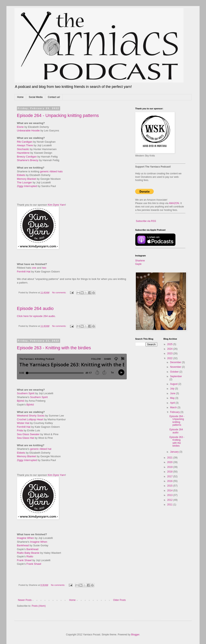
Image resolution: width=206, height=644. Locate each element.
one (34, 268)
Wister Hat (23, 423)
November (176, 367)
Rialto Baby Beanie (28, 553)
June (173, 393)
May (173, 398)
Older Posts (119, 600)
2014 (170, 491)
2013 (170, 495)
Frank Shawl (24, 560)
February (175, 412)
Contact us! (54, 97)
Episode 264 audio (35, 308)
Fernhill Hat (24, 272)
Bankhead (23, 545)
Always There (25, 145)
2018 (170, 472)
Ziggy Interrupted (27, 186)
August (174, 384)
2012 (170, 500)
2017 (170, 476)
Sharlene (140, 261)
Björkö (21, 401)
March (174, 407)
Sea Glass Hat (25, 438)
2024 (170, 349)
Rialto (30, 556)
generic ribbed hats (51, 171)
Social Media (36, 97)
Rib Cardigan (25, 142)
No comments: (59, 293)
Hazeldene (23, 153)
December (176, 362)
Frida (20, 430)
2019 (170, 467)
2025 (170, 344)
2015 (170, 486)
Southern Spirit (26, 393)
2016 (170, 481)
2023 (170, 353)
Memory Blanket (26, 179)
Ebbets (21, 175)
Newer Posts (25, 600)
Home (20, 97)
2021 (170, 458)
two (44, 268)
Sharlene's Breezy (28, 160)
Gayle (138, 264)
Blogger (135, 635)
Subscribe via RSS (146, 221)
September (176, 376)
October (175, 372)
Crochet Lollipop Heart (30, 419)
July (173, 389)
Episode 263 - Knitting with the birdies (54, 348)
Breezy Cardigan (27, 157)
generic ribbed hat (41, 449)
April (173, 403)
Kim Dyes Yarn (56, 205)
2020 (170, 462)
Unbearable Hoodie (28, 131)
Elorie (20, 127)
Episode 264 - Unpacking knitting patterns (58, 115)
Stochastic (23, 149)
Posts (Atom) (39, 606)
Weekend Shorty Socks (31, 416)
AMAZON (174, 203)
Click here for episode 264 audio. (36, 316)
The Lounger (24, 182)
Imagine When (25, 538)
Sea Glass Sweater (28, 434)
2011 (170, 505)
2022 (170, 358)
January (175, 452)
